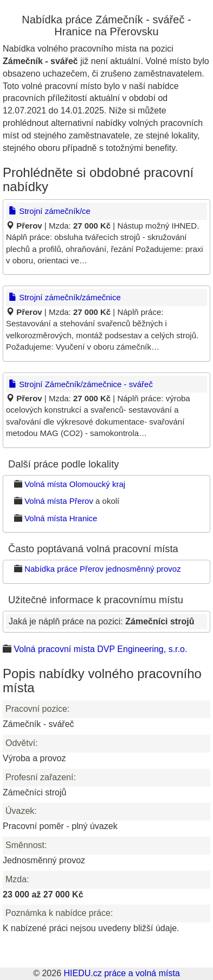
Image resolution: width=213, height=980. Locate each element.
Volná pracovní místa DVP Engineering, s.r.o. (100, 649)
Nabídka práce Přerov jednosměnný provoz (103, 569)
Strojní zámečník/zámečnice (65, 297)
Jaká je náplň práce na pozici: (101, 621)
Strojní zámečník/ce (50, 211)
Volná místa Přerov (59, 501)
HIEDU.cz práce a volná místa (121, 973)
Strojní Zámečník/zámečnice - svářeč (81, 384)
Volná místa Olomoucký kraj (75, 484)
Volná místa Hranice (61, 518)
